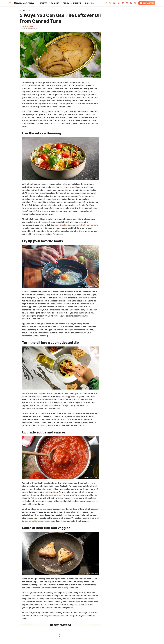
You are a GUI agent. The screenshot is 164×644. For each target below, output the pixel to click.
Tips (29, 11)
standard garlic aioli (54, 495)
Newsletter (147, 3)
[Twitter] (110, 4)
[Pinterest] (127, 4)
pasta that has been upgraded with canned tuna (76, 225)
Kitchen (77, 3)
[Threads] (119, 4)
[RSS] (135, 4)
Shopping (89, 3)
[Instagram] (114, 4)
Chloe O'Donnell (28, 27)
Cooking (55, 3)
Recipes (43, 3)
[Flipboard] (123, 4)
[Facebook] (106, 4)
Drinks (66, 3)
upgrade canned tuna (54, 616)
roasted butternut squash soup (39, 521)
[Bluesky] (131, 4)
